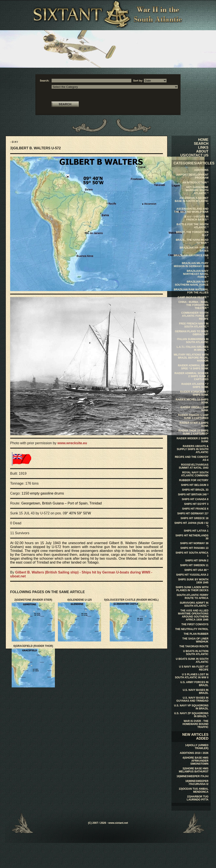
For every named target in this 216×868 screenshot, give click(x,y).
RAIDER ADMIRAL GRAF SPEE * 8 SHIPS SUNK (193, 367)
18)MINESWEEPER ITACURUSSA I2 (197, 783)
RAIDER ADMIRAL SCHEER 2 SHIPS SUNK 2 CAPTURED (191, 376)
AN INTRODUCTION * (195, 183)
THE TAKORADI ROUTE (194, 646)
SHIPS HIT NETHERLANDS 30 (192, 537)
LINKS (203, 147)
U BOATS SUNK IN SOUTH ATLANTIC (192, 660)
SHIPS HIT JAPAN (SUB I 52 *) (191, 525)
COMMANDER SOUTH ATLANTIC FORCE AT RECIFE (195, 316)
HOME (203, 140)
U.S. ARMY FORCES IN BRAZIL (194, 684)
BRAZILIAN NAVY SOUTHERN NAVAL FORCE (192, 283)
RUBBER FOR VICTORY (194, 480)
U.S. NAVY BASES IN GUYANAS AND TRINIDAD (192, 699)
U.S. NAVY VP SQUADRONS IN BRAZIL (191, 707)
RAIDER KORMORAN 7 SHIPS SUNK (194, 393)
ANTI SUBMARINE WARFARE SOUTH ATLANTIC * (197, 190)
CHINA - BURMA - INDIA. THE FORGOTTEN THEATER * (193, 305)
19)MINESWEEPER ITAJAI (192, 776)
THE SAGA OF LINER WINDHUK (195, 640)
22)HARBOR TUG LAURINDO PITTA (198, 798)
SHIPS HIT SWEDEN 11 (194, 565)
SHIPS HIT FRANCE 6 (195, 509)
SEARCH (201, 144)
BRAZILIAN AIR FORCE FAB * (191, 257)
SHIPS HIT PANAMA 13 (194, 548)
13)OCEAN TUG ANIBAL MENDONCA (194, 790)
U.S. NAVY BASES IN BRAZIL (196, 692)
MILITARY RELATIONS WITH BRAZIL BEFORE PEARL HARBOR (191, 358)
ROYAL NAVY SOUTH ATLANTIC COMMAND (195, 474)
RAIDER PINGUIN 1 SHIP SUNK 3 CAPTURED (193, 417)
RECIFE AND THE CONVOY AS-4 (192, 458)
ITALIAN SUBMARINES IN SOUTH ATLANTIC (193, 341)
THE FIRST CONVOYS (195, 624)
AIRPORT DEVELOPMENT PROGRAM (192, 176)
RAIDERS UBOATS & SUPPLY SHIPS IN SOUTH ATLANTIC (193, 449)
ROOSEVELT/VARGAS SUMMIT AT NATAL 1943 (194, 466)
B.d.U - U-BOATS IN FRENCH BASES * (196, 218)
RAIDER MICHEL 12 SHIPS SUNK (192, 401)
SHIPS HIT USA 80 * (196, 570)
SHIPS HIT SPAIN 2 (197, 561)
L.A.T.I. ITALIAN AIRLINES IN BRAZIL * (193, 348)
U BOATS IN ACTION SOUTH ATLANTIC (196, 653)
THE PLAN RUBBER (196, 634)
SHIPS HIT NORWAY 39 (194, 543)
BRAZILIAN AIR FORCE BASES (194, 249)
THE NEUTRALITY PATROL (192, 629)
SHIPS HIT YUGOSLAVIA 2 (192, 575)
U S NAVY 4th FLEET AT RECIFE (194, 668)
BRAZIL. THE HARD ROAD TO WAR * (192, 241)
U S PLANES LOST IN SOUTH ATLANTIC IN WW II (192, 676)
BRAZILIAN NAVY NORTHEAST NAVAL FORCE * (196, 274)
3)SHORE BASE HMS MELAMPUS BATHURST (194, 770)
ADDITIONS (201, 170)
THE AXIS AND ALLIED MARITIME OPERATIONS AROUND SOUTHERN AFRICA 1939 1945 (193, 615)
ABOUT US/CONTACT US (194, 153)
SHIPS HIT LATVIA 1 (196, 531)
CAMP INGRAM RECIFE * (193, 297)
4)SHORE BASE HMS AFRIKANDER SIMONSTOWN (195, 761)
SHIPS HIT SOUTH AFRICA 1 (192, 554)
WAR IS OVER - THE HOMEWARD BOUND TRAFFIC (195, 724)
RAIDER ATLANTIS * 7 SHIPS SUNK (195, 386)
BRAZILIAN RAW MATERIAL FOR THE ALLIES (191, 291)
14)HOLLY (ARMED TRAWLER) (197, 747)
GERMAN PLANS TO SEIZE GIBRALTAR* (192, 333)
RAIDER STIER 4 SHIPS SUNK (194, 424)
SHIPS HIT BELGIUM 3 (195, 485)
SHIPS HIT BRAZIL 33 (195, 490)
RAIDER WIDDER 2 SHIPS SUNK (193, 440)
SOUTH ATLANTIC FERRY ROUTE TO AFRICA (192, 597)
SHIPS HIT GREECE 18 (195, 518)
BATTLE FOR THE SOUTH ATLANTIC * (192, 226)
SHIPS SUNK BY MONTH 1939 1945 (193, 581)
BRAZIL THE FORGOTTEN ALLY (192, 234)
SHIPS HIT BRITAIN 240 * (193, 495)
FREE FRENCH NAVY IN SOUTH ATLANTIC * (194, 325)
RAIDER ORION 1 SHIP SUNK (194, 409)
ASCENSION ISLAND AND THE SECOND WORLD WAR (191, 210)
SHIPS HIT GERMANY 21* (193, 514)
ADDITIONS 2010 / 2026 (194, 753)
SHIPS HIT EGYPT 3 (196, 504)
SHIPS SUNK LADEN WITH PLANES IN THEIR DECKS (192, 589)
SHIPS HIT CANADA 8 (195, 499)
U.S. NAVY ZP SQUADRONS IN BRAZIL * (191, 715)
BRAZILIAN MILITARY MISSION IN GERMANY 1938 (191, 265)
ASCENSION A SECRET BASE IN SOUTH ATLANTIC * (192, 201)
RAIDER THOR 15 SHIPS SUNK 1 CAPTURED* (193, 432)
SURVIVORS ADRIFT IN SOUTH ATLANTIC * (194, 604)
